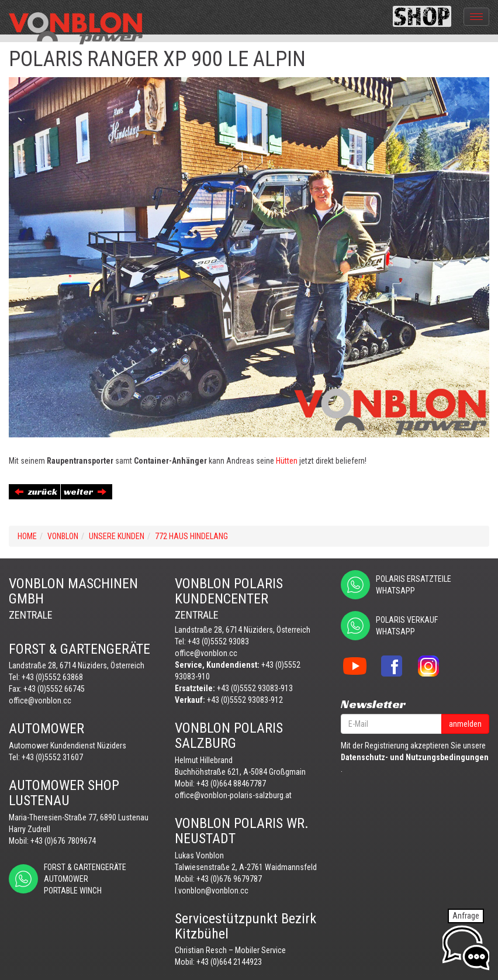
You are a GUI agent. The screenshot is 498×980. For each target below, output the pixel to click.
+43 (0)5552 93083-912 (245, 700)
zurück (36, 491)
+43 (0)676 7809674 (63, 841)
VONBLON (63, 536)
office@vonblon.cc (40, 701)
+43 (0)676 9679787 (229, 879)
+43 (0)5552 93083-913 (255, 688)
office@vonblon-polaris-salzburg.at (233, 795)
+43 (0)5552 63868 (52, 677)
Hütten (287, 461)
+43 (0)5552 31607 (52, 757)
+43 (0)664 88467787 (231, 784)
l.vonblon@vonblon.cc (212, 891)
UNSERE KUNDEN (117, 536)
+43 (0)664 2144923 (229, 962)
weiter (85, 491)
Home (27, 536)
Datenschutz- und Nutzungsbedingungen (415, 757)
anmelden (465, 724)
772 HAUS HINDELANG (191, 536)
